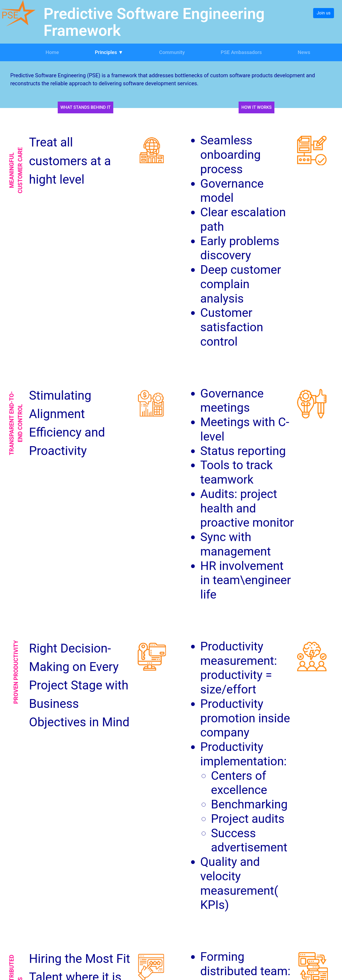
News (304, 52)
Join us (324, 13)
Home (52, 52)
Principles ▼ (109, 52)
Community (172, 52)
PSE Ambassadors (241, 52)
